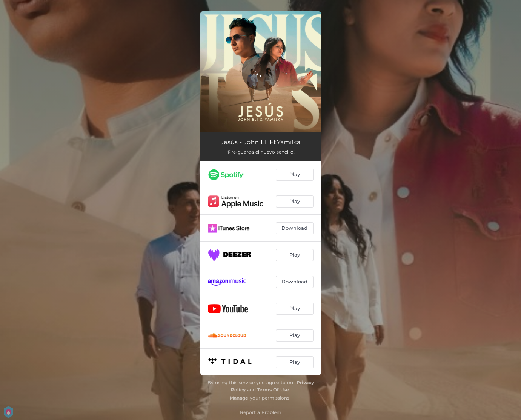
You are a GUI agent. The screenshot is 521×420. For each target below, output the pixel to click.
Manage (239, 398)
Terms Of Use (273, 390)
